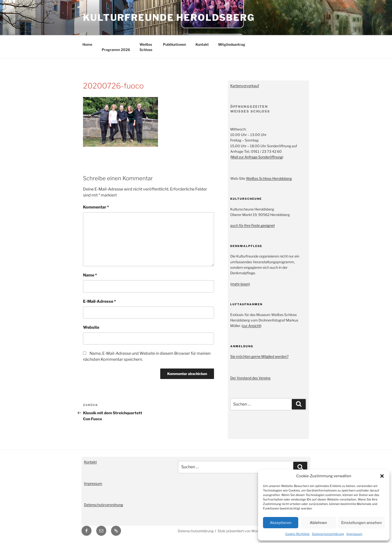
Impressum (354, 534)
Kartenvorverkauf (245, 86)
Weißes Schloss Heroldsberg (269, 178)
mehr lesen (240, 284)
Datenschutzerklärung (328, 534)
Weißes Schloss (146, 47)
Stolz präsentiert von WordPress (243, 531)
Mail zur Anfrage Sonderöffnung (257, 157)
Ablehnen (318, 523)
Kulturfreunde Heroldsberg (169, 17)
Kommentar (96, 207)
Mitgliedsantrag (232, 44)
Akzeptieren (281, 523)
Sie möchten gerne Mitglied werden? (259, 356)
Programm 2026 (116, 50)
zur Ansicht (251, 326)
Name (90, 275)
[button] (382, 476)
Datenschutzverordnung (103, 505)
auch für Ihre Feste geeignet (252, 225)
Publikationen (174, 44)
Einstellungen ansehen (361, 523)
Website (91, 327)
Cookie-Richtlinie (297, 534)
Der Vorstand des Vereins (250, 378)
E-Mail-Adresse (99, 301)
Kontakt (202, 44)
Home (87, 44)
